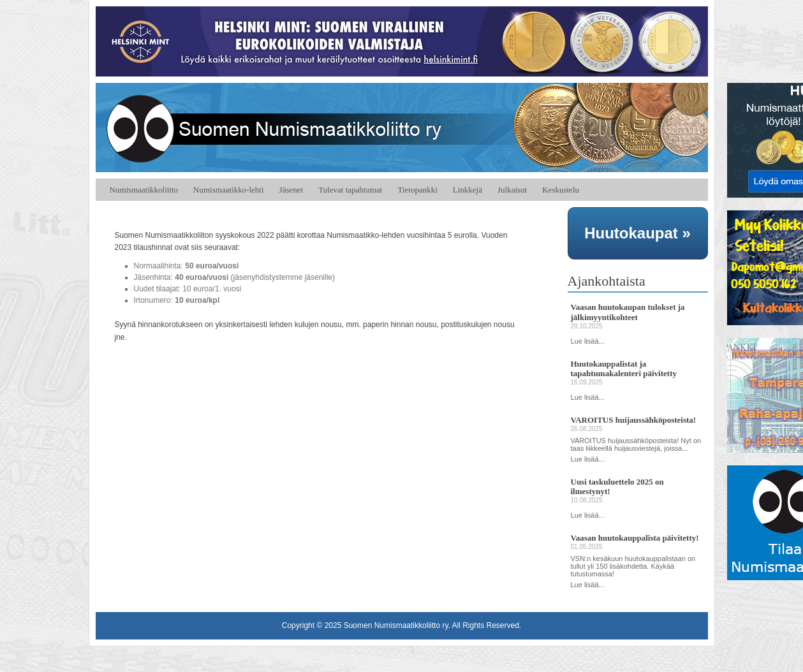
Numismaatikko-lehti (228, 190)
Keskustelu (561, 190)
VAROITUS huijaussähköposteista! (634, 420)
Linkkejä (468, 190)
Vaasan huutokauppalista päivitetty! (635, 538)
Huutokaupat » (637, 233)
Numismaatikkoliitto (144, 190)
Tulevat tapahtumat (350, 190)
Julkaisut (512, 190)
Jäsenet (291, 190)
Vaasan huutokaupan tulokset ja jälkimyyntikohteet (628, 312)
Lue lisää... (588, 341)
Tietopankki (417, 190)
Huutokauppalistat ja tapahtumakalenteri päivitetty (624, 369)
